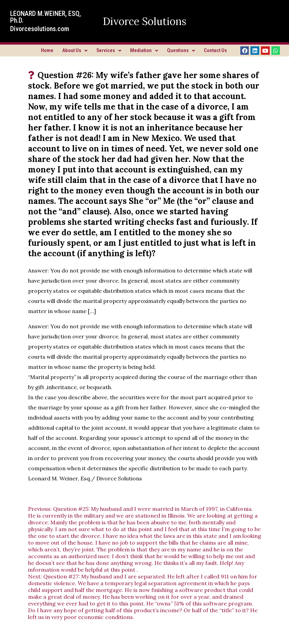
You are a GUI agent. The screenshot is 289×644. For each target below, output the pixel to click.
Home (47, 50)
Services (109, 50)
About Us (75, 50)
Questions (181, 50)
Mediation (144, 50)
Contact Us (215, 50)
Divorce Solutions (144, 21)
